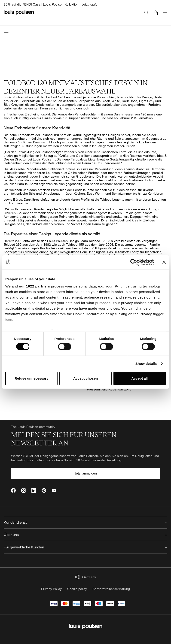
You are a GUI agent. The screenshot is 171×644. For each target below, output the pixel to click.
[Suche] (146, 12)
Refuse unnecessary (31, 378)
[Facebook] (13, 490)
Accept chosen (86, 378)
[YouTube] (54, 490)
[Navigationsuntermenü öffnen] (164, 15)
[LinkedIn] (34, 490)
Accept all (139, 378)
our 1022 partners (34, 286)
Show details (146, 364)
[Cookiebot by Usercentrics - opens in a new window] (134, 262)
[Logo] (19, 15)
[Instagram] (24, 490)
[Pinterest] (44, 490)
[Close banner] (164, 262)
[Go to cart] (156, 12)
